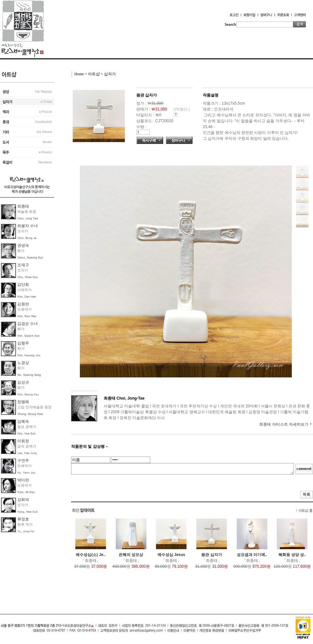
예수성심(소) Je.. (90, 555)
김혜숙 (23, 421)
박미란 (23, 480)
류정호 (23, 519)
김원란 (23, 304)
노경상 (23, 363)
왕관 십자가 (211, 555)
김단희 (23, 285)
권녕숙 (23, 245)
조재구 (23, 265)
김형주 (23, 343)
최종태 (23, 206)
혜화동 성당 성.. (292, 555)
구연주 (23, 461)
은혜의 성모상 (131, 555)
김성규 (23, 382)
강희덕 (23, 500)
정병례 (23, 402)
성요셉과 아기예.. (252, 555)
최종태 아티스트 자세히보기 (284, 424)
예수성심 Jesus (171, 555)
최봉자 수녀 (28, 226)
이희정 (23, 441)
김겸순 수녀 (28, 324)
